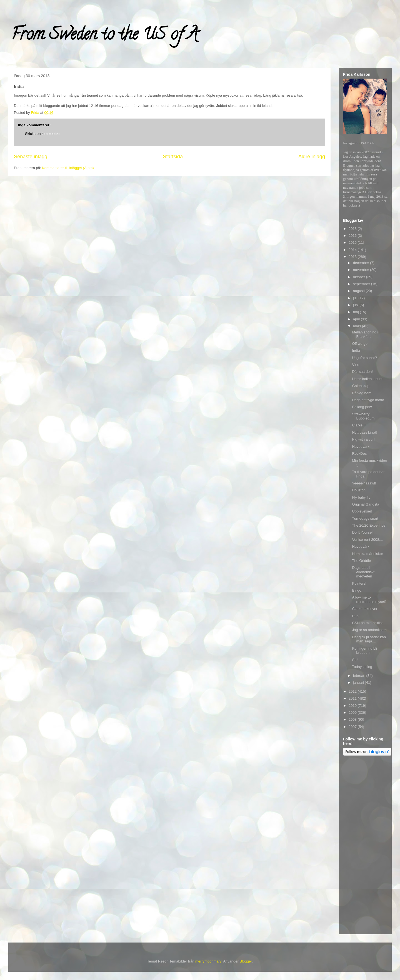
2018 (353, 229)
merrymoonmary (208, 961)
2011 (353, 698)
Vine (356, 365)
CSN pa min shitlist (367, 623)
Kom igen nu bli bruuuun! (364, 651)
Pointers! (359, 583)
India (356, 350)
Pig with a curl (363, 439)
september (362, 284)
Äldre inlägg (312, 157)
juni (356, 305)
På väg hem (362, 393)
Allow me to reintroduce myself (369, 600)
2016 (353, 236)
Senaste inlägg (31, 157)
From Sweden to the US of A (105, 36)
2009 (353, 713)
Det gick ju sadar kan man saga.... (369, 639)
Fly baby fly (361, 497)
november (362, 270)
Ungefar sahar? (364, 358)
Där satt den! (362, 372)
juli (356, 298)
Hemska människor (367, 554)
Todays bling (362, 667)
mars (358, 326)
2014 (353, 250)
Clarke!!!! (359, 425)
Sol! (355, 660)
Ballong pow (362, 407)
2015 (353, 243)
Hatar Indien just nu (368, 379)
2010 (353, 706)
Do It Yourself (363, 532)
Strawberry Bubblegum (363, 416)
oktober (360, 277)
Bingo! (357, 590)
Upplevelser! (362, 511)
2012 (353, 691)
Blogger (246, 961)
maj (357, 312)
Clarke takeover (365, 609)
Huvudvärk (361, 546)
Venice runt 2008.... (367, 540)
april (357, 319)
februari (360, 676)
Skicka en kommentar (42, 134)
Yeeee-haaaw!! (364, 483)
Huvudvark (361, 447)
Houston (359, 490)
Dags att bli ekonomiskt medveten (363, 572)
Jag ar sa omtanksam (369, 630)
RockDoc (359, 453)
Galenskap (361, 386)
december (362, 263)
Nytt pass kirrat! (364, 432)
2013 (353, 257)
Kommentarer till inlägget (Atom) (68, 168)
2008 (353, 719)
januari (359, 683)
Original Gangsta (366, 504)
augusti (359, 291)
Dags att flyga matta (368, 400)
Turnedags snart (365, 518)
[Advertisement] (365, 846)
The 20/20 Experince (369, 525)
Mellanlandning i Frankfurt (365, 334)
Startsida (173, 157)
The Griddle (361, 561)
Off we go (360, 344)
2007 (353, 727)
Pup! (356, 616)
